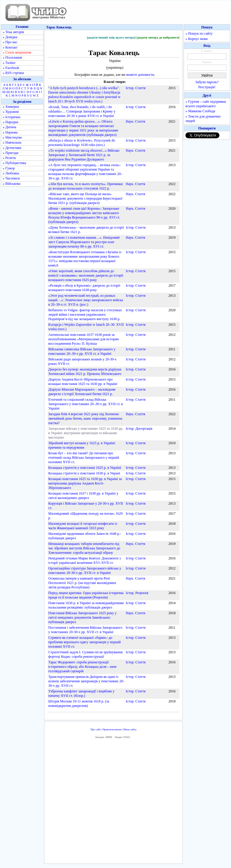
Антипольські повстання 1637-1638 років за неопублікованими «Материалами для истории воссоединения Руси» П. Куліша (84, 339)
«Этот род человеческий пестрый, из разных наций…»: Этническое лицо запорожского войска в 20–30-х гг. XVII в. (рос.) (86, 300)
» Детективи (12, 148)
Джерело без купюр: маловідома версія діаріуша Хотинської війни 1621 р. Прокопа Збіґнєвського (85, 372)
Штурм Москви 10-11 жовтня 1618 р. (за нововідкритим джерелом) (79, 703)
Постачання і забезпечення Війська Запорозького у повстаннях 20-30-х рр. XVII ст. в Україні (85, 630)
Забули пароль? (207, 82)
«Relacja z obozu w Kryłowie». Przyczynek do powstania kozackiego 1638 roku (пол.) (82, 143)
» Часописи (11, 178)
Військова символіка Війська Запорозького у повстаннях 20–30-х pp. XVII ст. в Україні (82, 351)
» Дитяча (9, 127)
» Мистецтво (12, 137)
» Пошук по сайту (199, 33)
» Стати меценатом (17, 52)
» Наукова (10, 132)
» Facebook (11, 68)
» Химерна (11, 107)
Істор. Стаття (136, 88)
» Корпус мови (196, 39)
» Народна (11, 122)
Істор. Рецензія (137, 593)
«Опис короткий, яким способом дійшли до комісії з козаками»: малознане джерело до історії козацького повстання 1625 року (86, 275)
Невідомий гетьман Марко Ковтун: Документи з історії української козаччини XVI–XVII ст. (85, 560)
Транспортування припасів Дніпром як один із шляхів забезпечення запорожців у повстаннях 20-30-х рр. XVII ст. (86, 681)
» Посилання (12, 57)
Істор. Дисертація (139, 429)
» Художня (11, 112)
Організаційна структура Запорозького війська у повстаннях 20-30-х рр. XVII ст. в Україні (85, 571)
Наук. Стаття (135, 121)
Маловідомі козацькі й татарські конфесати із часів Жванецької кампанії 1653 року (83, 526)
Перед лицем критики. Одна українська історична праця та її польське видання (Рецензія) (86, 595)
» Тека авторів (13, 32)
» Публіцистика (14, 163)
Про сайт (96, 729)
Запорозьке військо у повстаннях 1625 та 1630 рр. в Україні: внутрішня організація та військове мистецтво (86, 433)
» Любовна (11, 173)
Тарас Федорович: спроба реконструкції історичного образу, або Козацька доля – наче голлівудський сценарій (82, 667)
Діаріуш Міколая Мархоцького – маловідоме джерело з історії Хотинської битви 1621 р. (82, 392)
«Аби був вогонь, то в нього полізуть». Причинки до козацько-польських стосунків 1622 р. (85, 186)
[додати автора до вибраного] (158, 37)
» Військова (12, 184)
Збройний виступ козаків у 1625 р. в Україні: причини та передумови (82, 445)
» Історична (12, 117)
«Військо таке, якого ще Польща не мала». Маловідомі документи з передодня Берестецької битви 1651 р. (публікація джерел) (85, 198)
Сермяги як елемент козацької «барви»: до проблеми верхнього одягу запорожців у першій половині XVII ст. (85, 642)
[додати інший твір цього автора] (111, 37)
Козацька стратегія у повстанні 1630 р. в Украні (84, 473)
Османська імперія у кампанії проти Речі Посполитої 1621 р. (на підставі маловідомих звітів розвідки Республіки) (82, 583)
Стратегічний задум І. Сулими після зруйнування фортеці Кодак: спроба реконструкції (85, 654)
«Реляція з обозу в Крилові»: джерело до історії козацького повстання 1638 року (84, 288)
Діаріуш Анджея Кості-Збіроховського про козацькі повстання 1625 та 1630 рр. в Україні (83, 382)
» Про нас (10, 42)
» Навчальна (12, 142)
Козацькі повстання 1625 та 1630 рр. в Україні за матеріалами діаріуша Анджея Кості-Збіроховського (85, 483)
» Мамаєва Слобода (200, 111)
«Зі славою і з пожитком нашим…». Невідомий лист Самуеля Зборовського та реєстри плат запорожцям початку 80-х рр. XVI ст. (84, 242)
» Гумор (9, 168)
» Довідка (10, 37)
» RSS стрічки (13, 73)
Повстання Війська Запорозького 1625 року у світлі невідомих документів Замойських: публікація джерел (82, 617)
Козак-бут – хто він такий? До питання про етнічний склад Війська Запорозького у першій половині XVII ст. (84, 458)
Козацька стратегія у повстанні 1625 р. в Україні (85, 468)
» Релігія (9, 158)
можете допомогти (140, 75)
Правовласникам (112, 729)
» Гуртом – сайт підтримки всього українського (206, 104)
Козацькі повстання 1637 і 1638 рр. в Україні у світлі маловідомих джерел (83, 496)
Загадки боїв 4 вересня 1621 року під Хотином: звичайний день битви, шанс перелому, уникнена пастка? (85, 418)
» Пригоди (11, 153)
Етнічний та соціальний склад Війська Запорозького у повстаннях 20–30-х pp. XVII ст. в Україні (86, 404)
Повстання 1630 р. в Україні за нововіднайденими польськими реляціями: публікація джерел (86, 605)
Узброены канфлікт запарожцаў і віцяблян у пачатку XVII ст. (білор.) (81, 693)
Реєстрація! (207, 87)
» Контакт (10, 47)
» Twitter (9, 63)
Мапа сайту (130, 729)
